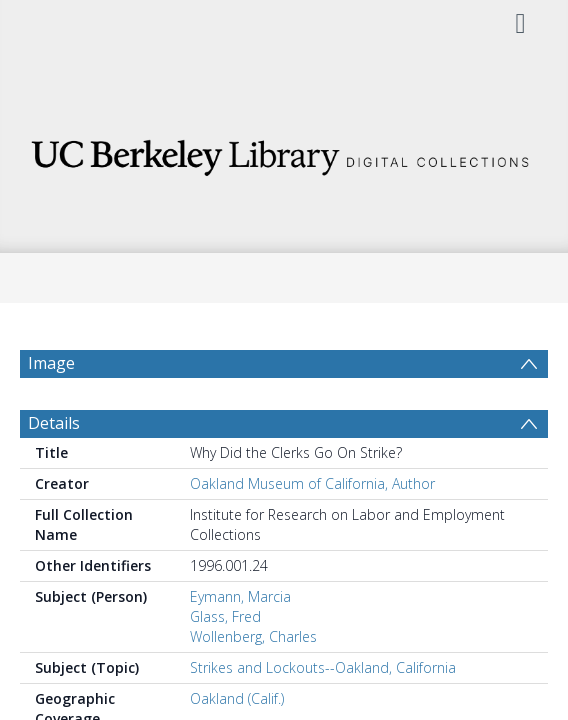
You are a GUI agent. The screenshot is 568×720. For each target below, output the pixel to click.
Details (54, 471)
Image (51, 363)
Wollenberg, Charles (253, 684)
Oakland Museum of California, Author (312, 531)
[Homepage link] (283, 152)
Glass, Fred (225, 664)
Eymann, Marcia (240, 644)
